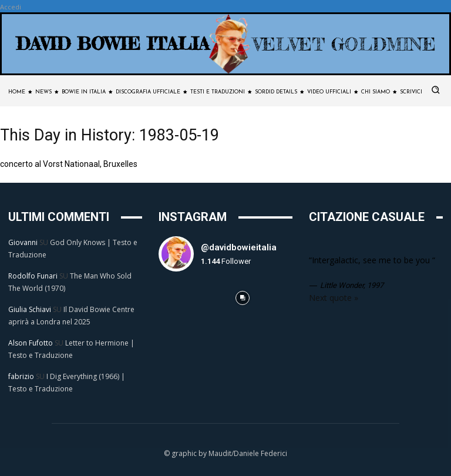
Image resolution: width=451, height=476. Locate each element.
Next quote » (334, 298)
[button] (436, 90)
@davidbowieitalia (239, 247)
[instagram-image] (175, 298)
